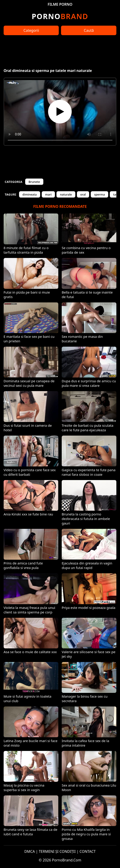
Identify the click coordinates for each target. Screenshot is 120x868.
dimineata (30, 194)
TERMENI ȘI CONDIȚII (57, 851)
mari (48, 194)
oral (83, 194)
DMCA (30, 851)
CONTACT (88, 851)
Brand (60, 16)
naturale (66, 194)
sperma (99, 194)
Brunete (34, 182)
